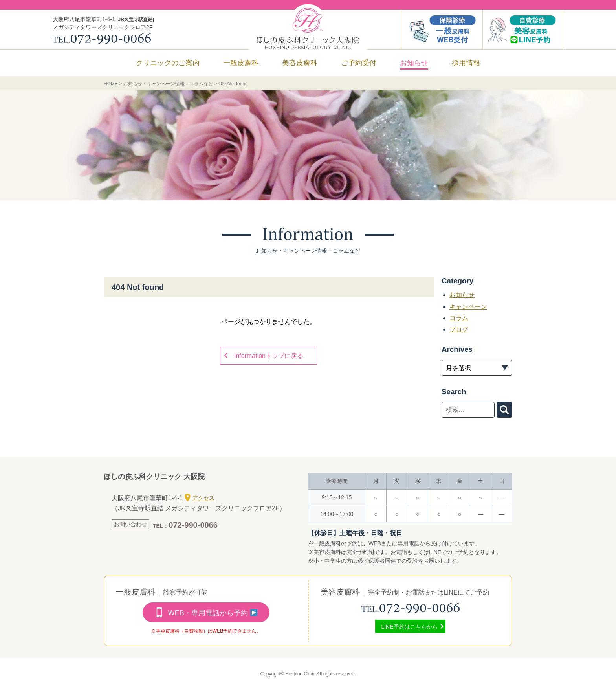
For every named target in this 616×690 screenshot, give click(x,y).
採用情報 (466, 63)
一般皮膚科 (241, 63)
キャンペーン (468, 307)
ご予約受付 (359, 63)
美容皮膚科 (300, 63)
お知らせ (414, 63)
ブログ (459, 329)
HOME (111, 84)
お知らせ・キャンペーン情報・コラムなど (168, 84)
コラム (459, 318)
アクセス (200, 497)
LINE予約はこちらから (409, 627)
